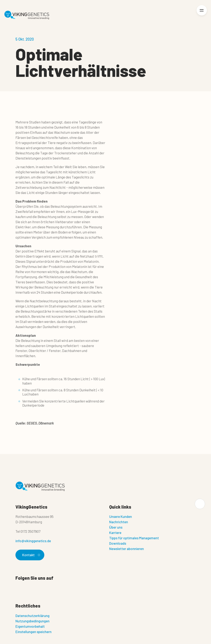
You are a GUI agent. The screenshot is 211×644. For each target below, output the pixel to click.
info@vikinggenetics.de (33, 541)
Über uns (116, 527)
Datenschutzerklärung (32, 616)
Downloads (118, 543)
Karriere (115, 533)
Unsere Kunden (121, 516)
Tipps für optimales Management (134, 538)
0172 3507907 (30, 531)
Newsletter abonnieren (127, 549)
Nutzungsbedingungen (32, 621)
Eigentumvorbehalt (30, 626)
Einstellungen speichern (33, 632)
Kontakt (31, 555)
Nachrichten (119, 522)
